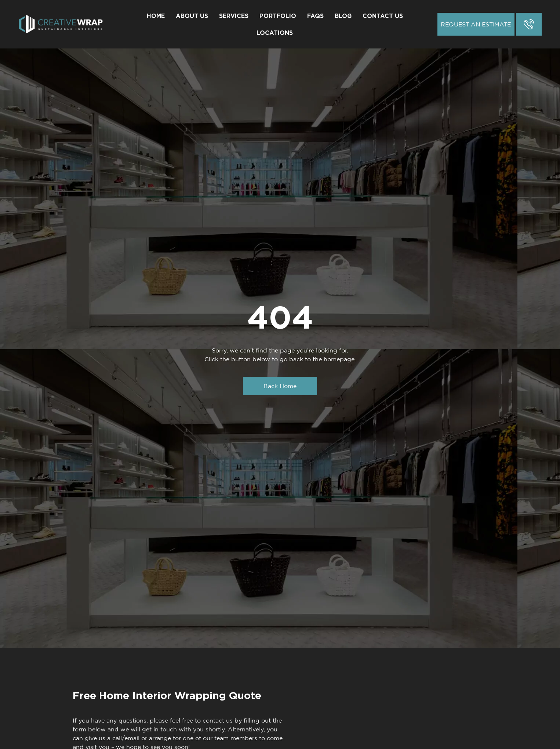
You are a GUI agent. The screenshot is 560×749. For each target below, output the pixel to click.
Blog (343, 16)
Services (234, 16)
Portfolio (278, 16)
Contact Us (383, 16)
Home (156, 16)
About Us (192, 16)
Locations (275, 33)
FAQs (315, 16)
